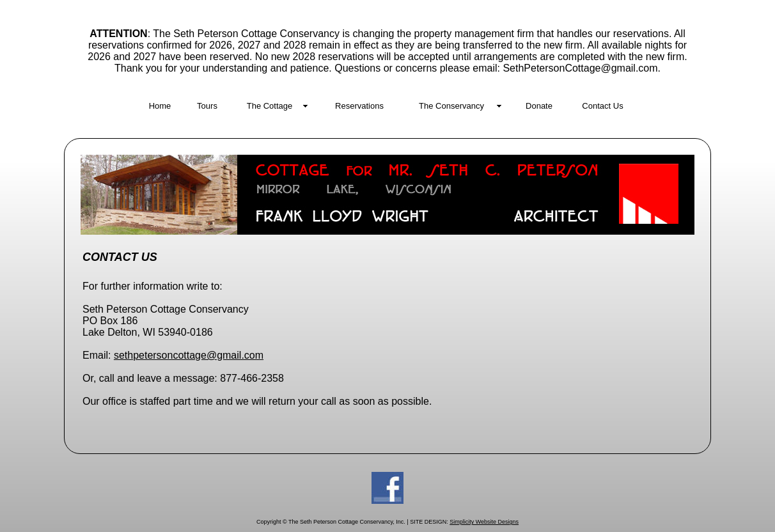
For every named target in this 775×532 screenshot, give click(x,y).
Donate (539, 106)
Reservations (359, 106)
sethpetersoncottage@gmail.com (189, 355)
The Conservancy (451, 106)
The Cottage (270, 106)
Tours (207, 106)
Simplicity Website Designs (484, 522)
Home (160, 106)
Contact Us (602, 106)
